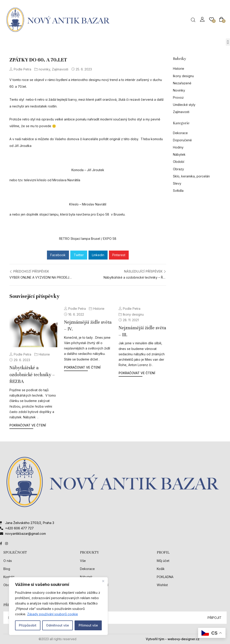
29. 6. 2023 (22, 360)
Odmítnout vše (57, 625)
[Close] (103, 581)
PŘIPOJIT (215, 618)
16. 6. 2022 (76, 314)
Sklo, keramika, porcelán (191, 176)
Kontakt (9, 577)
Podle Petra (20, 69)
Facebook (58, 255)
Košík (161, 569)
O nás (8, 561)
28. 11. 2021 (131, 320)
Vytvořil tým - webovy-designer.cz (173, 639)
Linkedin (98, 255)
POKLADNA (165, 577)
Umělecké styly (184, 105)
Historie (44, 354)
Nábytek (179, 154)
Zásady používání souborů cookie (53, 614)
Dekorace (180, 133)
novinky (44, 69)
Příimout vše (88, 625)
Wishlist (162, 585)
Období (179, 162)
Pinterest (119, 255)
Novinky (179, 90)
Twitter (79, 255)
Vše (83, 561)
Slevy (177, 183)
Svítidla (178, 191)
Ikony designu (133, 314)
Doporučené (182, 140)
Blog (7, 569)
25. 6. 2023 (84, 69)
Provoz (178, 97)
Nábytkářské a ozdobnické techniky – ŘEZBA (32, 375)
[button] (228, 42)
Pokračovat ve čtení (28, 425)
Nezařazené (182, 83)
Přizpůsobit (28, 625)
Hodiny (178, 147)
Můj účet (163, 561)
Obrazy (178, 169)
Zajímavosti (60, 69)
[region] (58, 606)
